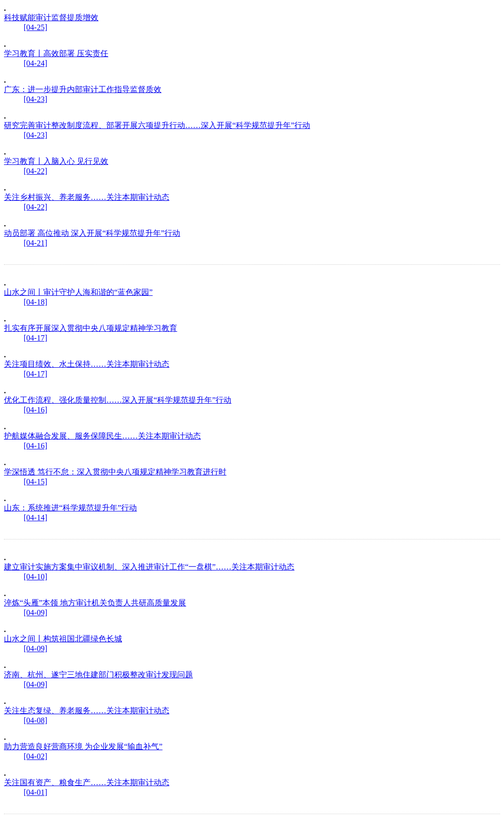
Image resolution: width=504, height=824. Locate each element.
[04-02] (35, 756)
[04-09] (35, 613)
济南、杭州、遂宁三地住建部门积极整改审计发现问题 (98, 675)
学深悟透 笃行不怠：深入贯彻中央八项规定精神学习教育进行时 (115, 472)
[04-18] (35, 302)
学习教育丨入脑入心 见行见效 (56, 161)
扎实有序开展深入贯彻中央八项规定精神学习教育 (91, 328)
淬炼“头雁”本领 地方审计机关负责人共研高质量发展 (95, 603)
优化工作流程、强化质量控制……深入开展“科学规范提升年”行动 (118, 400)
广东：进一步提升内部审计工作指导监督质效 (83, 89)
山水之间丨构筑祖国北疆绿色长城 (63, 639)
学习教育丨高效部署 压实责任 (56, 53)
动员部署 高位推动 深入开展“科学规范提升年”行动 (92, 233)
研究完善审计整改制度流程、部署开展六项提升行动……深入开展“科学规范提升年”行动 (157, 125)
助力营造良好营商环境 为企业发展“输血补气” (83, 746)
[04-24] (35, 63)
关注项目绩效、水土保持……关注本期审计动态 (87, 364)
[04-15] (35, 482)
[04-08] (35, 720)
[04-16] (35, 410)
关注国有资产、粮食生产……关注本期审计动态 (87, 782)
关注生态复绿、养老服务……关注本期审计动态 (87, 711)
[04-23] (35, 99)
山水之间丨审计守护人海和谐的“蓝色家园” (78, 292)
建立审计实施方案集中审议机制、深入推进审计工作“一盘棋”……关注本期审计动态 (149, 567)
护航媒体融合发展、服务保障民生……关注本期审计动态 (102, 436)
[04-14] (35, 518)
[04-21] (35, 243)
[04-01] (35, 792)
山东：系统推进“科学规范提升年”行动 (70, 508)
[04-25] (35, 27)
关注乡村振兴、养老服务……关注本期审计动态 (87, 197)
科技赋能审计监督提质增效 (51, 17)
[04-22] (35, 171)
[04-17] (35, 338)
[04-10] (35, 577)
